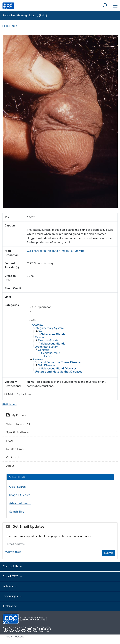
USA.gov (20, 637)
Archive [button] (10, 606)
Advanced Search (20, 503)
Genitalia (44, 350)
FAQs (10, 441)
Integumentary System (49, 328)
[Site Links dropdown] (115, 6)
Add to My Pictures (19, 394)
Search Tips (17, 512)
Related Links (15, 449)
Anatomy (37, 325)
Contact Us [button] (13, 566)
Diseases (37, 359)
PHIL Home (10, 26)
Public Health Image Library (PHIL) (25, 15)
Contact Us (13, 457)
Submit (108, 553)
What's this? (13, 552)
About (10, 466)
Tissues (40, 337)
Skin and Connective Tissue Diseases (58, 362)
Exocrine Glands (48, 340)
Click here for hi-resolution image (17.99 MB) (55, 251)
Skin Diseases (47, 365)
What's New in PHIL (19, 424)
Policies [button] (10, 586)
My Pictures (16, 415)
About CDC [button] (13, 576)
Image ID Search (20, 495)
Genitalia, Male (51, 353)
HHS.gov (7, 637)
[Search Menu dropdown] (105, 6)
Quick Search (17, 487)
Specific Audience (17, 432)
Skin (41, 331)
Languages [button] (12, 596)
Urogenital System (47, 347)
